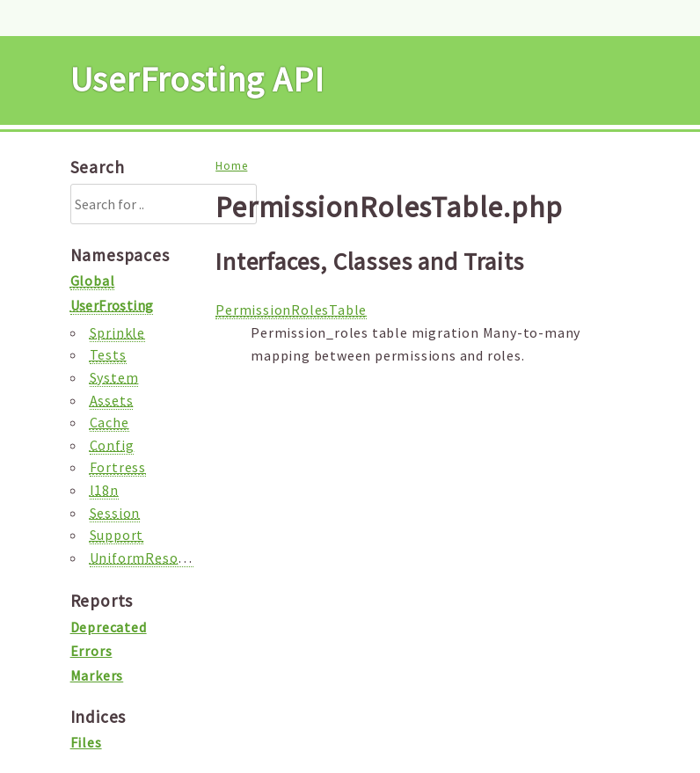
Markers (97, 675)
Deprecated (109, 627)
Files (86, 742)
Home (231, 166)
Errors (91, 651)
